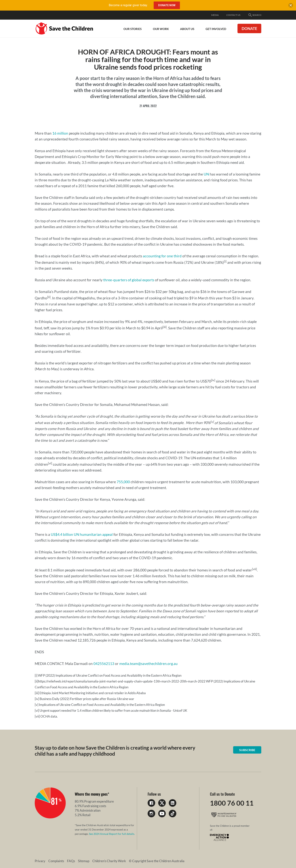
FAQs (71, 861)
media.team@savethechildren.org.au (148, 664)
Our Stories (133, 29)
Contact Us (233, 15)
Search (255, 15)
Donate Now (167, 5)
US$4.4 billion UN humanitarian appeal (82, 534)
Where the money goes (91, 794)
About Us (187, 29)
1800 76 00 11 (232, 803)
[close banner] (291, 6)
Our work (161, 29)
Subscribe (247, 750)
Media (215, 15)
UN (206, 174)
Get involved (216, 29)
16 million (60, 133)
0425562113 (104, 664)
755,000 (123, 482)
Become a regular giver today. (128, 5)
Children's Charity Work (109, 861)
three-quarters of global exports (129, 280)
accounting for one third (162, 256)
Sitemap (84, 861)
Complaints (56, 861)
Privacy (40, 861)
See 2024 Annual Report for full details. (112, 834)
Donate (249, 28)
